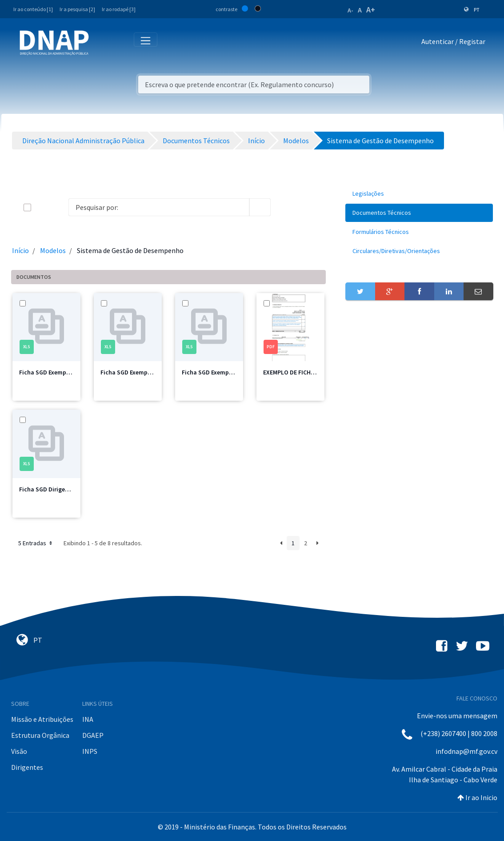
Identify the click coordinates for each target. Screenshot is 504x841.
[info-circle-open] (285, 207)
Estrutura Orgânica (40, 735)
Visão (19, 751)
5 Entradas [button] (36, 543)
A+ (371, 10)
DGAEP (93, 735)
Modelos (53, 250)
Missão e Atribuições (42, 719)
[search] (260, 207)
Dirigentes (27, 767)
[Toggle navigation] (102, 43)
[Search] (159, 207)
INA (88, 719)
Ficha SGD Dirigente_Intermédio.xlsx (70, 489)
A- (350, 10)
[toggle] (42, 207)
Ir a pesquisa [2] (77, 9)
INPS (90, 751)
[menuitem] (419, 194)
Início (20, 250)
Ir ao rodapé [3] (119, 9)
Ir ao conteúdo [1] (33, 9)
